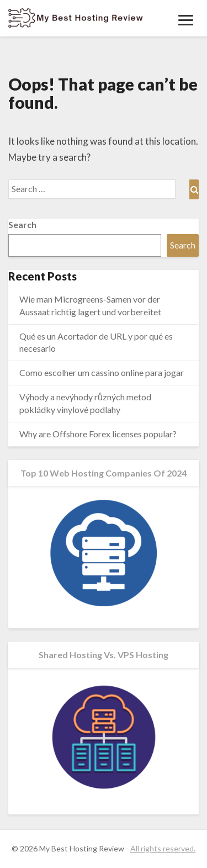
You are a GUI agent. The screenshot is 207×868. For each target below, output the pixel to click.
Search (22, 224)
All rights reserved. (163, 848)
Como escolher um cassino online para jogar (102, 372)
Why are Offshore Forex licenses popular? (98, 434)
